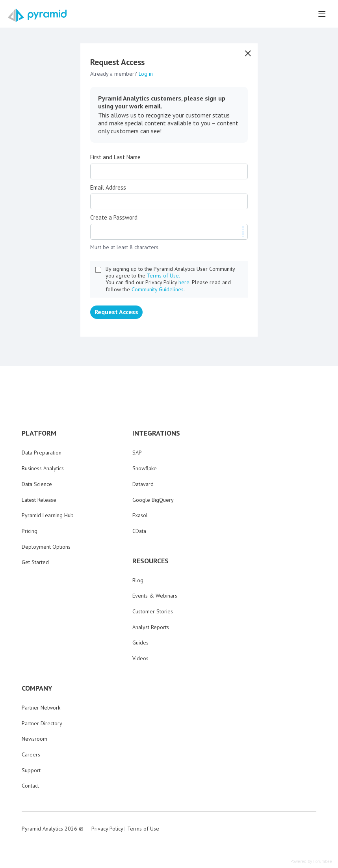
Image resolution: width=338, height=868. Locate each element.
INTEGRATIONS (156, 433)
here (184, 282)
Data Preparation (42, 453)
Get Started (35, 562)
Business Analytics (43, 468)
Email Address (108, 188)
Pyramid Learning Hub (48, 515)
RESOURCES (150, 561)
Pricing (30, 531)
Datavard (143, 484)
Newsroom (34, 739)
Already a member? (122, 74)
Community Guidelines (158, 289)
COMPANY (37, 688)
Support (31, 770)
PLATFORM (39, 433)
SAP (137, 453)
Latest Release (39, 500)
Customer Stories (153, 611)
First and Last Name (115, 157)
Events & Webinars (155, 596)
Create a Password (114, 218)
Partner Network (41, 708)
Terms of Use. (163, 276)
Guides (140, 643)
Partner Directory (42, 723)
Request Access (116, 312)
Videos (140, 658)
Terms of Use (143, 829)
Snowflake (145, 468)
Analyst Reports (151, 627)
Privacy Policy (107, 829)
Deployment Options (46, 547)
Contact (30, 786)
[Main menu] (322, 14)
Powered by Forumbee (311, 861)
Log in (146, 74)
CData (139, 531)
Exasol (140, 515)
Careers (31, 754)
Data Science (37, 484)
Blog (138, 580)
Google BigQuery (153, 500)
